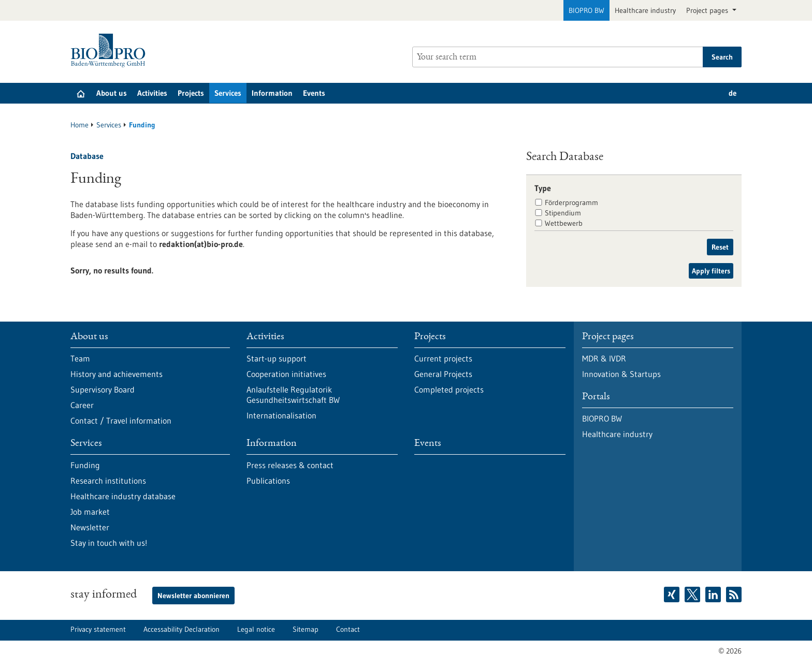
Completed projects (449, 389)
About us (112, 93)
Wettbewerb (564, 223)
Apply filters (711, 271)
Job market (90, 512)
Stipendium (563, 213)
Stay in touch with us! (109, 543)
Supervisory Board (103, 389)
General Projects (443, 374)
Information (272, 93)
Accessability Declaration (182, 629)
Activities (152, 93)
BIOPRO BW (586, 10)
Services (228, 93)
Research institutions (108, 481)
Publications (268, 481)
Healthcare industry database (123, 496)
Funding (85, 465)
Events (314, 93)
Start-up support (277, 358)
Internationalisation (281, 415)
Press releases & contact (290, 465)
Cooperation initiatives (286, 374)
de (733, 93)
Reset (720, 247)
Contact (348, 629)
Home (79, 125)
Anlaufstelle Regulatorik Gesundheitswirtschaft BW (293, 395)
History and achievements (117, 374)
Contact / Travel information (121, 421)
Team (80, 358)
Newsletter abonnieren (193, 596)
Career (82, 405)
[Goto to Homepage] (111, 50)
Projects (191, 93)
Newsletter (90, 527)
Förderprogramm (571, 202)
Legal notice (256, 629)
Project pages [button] (708, 10)
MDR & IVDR (604, 358)
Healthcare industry (645, 10)
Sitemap (306, 629)
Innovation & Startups (621, 374)
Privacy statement (98, 629)
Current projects (443, 358)
